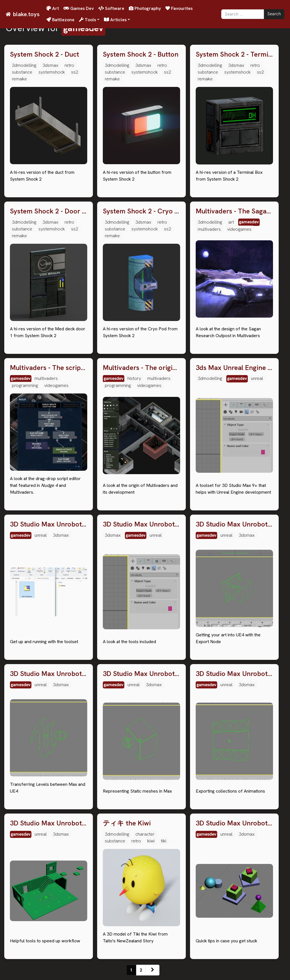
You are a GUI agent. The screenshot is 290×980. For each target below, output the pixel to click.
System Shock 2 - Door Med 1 (49, 211)
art (231, 222)
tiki (164, 841)
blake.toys (26, 14)
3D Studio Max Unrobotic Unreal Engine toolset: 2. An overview (141, 524)
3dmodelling (24, 65)
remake (19, 79)
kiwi (151, 841)
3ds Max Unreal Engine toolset (234, 368)
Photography (145, 8)
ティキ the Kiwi (127, 823)
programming (25, 385)
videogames (239, 229)
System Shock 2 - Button (141, 54)
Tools (88, 20)
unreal (257, 378)
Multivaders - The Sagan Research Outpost (234, 211)
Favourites (179, 8)
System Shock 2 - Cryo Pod (141, 211)
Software (111, 8)
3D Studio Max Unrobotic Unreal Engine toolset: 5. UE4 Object (141, 674)
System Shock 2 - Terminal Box (234, 54)
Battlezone (60, 20)
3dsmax (50, 65)
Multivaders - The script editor (49, 368)
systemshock (52, 72)
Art (53, 8)
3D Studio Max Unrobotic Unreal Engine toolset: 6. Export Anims (234, 674)
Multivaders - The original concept (141, 368)
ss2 (75, 72)
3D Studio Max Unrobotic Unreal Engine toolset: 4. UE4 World (49, 674)
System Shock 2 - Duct (44, 54)
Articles (115, 20)
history (134, 378)
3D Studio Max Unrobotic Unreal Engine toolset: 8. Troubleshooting (234, 823)
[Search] (243, 14)
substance (22, 72)
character (145, 834)
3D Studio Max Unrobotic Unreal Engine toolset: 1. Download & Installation (49, 524)
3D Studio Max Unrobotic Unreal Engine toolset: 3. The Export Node (234, 524)
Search (274, 14)
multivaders (209, 229)
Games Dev (79, 8)
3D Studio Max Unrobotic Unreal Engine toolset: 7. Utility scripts (49, 823)
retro (69, 65)
